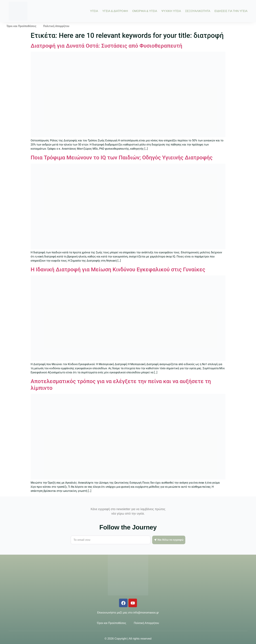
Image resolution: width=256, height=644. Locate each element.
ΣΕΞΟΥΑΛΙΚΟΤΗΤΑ (198, 11)
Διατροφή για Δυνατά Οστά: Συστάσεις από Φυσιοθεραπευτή (107, 46)
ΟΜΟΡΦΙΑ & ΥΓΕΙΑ (145, 11)
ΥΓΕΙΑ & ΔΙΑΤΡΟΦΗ (115, 11)
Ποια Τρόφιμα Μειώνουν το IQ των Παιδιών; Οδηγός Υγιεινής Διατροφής (122, 157)
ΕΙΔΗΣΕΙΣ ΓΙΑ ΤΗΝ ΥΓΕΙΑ (231, 11)
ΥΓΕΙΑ (94, 11)
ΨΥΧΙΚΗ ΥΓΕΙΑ (171, 11)
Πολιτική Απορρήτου (56, 26)
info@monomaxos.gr (146, 613)
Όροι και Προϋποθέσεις (22, 26)
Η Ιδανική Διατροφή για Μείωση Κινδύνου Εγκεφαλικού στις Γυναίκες (118, 269)
